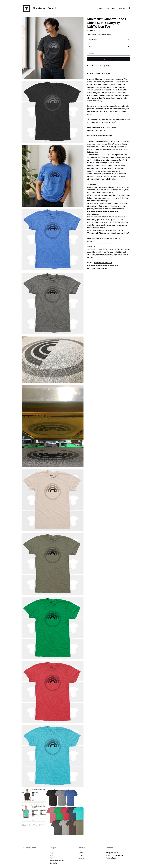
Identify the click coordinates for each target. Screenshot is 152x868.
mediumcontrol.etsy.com (96, 130)
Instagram (81, 858)
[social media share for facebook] (88, 66)
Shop (101, 8)
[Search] (129, 9)
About (114, 8)
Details (90, 73)
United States (101, 34)
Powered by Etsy (112, 858)
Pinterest (81, 855)
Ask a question (105, 66)
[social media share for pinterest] (97, 66)
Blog (108, 8)
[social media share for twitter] (92, 66)
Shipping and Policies (57, 861)
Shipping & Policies (103, 73)
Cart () (122, 8)
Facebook (81, 853)
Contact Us (53, 863)
